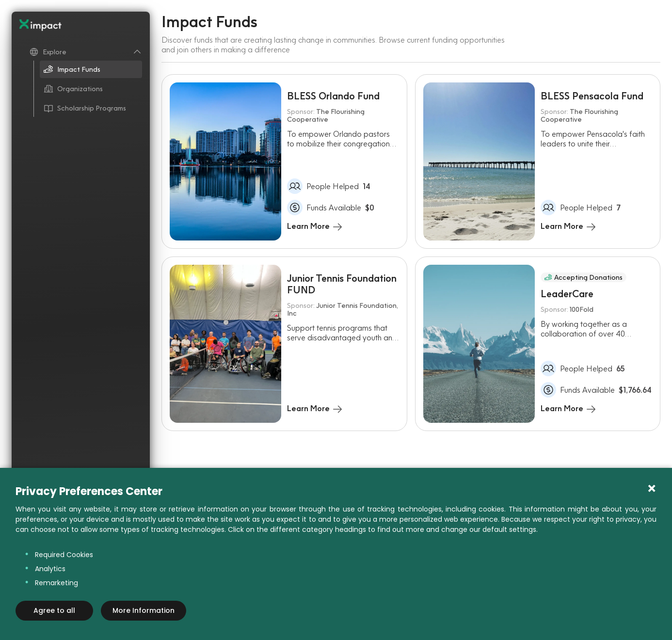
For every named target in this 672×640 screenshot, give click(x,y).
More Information (144, 610)
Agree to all (54, 610)
